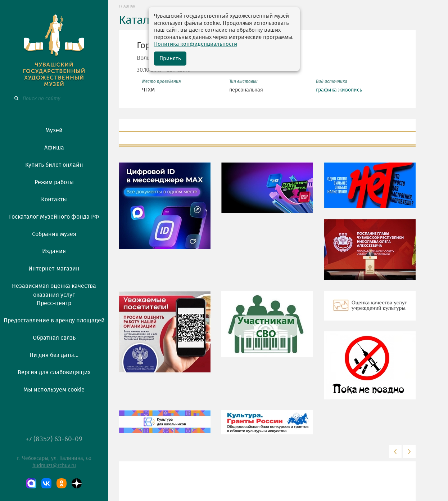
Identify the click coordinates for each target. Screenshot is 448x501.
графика (326, 90)
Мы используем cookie (54, 390)
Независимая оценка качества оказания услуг (54, 289)
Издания (54, 251)
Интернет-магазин (54, 269)
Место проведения (162, 81)
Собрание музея (54, 234)
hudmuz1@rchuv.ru (54, 466)
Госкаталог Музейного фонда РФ (54, 217)
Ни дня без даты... (54, 355)
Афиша (54, 148)
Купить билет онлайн (54, 165)
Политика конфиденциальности (196, 44)
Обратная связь (54, 338)
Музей (54, 130)
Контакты (54, 200)
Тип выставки (243, 81)
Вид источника (332, 81)
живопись (350, 90)
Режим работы (54, 182)
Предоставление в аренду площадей (54, 321)
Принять (170, 59)
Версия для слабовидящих (54, 372)
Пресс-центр (54, 303)
